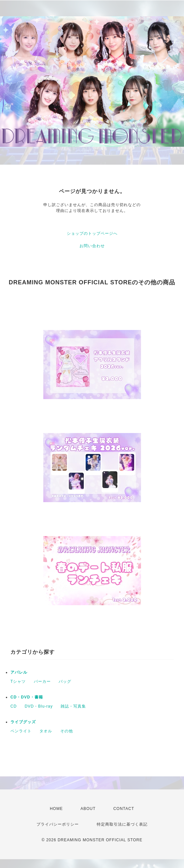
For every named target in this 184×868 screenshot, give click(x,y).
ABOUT (88, 809)
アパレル (19, 672)
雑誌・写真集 (73, 706)
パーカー (42, 681)
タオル (46, 731)
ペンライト (21, 731)
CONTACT (124, 809)
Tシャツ (18, 681)
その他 (67, 731)
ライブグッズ (23, 722)
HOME (56, 809)
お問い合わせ (92, 246)
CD (14, 706)
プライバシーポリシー (58, 824)
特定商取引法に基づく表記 (122, 824)
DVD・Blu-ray (39, 706)
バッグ (65, 681)
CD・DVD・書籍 (27, 697)
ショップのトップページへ (92, 233)
